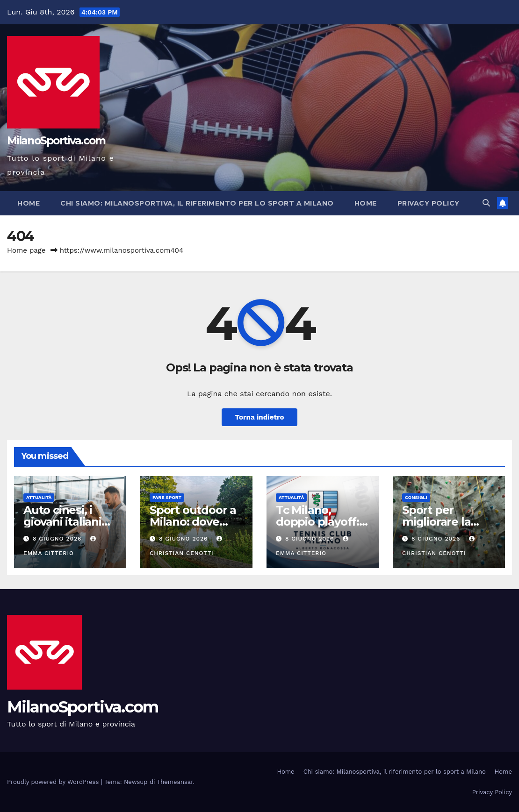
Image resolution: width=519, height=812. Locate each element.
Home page (26, 250)
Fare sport (167, 497)
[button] (486, 203)
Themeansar (175, 782)
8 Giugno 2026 (58, 539)
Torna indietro (259, 417)
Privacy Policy (429, 203)
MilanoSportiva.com (56, 141)
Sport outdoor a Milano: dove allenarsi (193, 522)
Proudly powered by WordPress (54, 782)
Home (29, 203)
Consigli (416, 497)
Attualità (39, 497)
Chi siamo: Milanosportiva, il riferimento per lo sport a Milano (197, 203)
